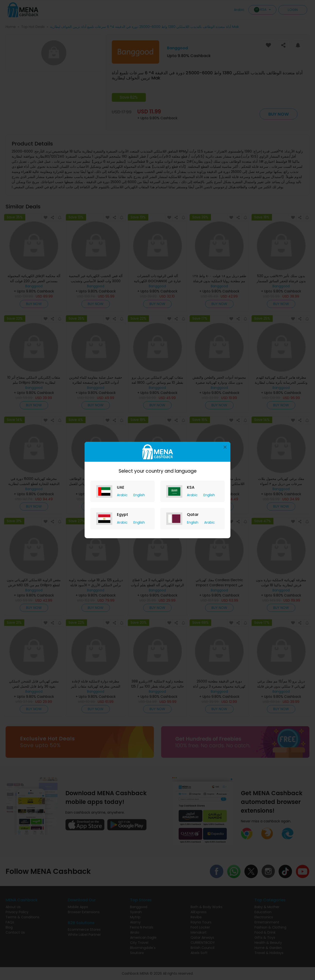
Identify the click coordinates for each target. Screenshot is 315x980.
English (139, 495)
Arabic (123, 495)
